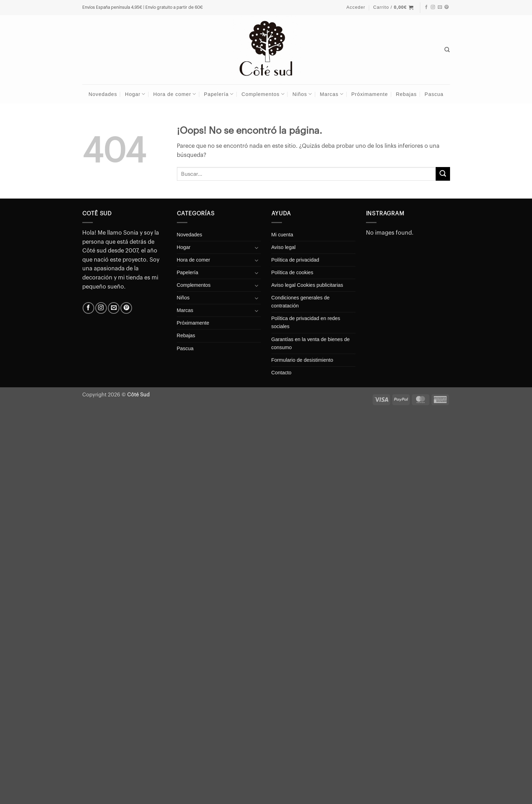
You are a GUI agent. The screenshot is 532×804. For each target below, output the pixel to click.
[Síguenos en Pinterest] (447, 7)
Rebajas (406, 94)
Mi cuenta (282, 235)
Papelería (219, 94)
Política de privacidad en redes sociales (306, 322)
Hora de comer (175, 94)
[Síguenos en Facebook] (426, 7)
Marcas (331, 94)
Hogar (135, 94)
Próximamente (370, 94)
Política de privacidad (295, 260)
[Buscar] (447, 50)
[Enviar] (443, 174)
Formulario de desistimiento (302, 360)
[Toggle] (257, 248)
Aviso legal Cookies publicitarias (307, 285)
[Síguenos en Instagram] (433, 7)
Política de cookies (292, 272)
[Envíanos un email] (440, 7)
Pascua (434, 94)
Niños (302, 94)
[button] (356, 7)
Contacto (282, 373)
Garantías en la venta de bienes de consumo (311, 343)
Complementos (263, 94)
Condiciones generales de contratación (300, 302)
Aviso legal (284, 247)
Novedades (103, 94)
